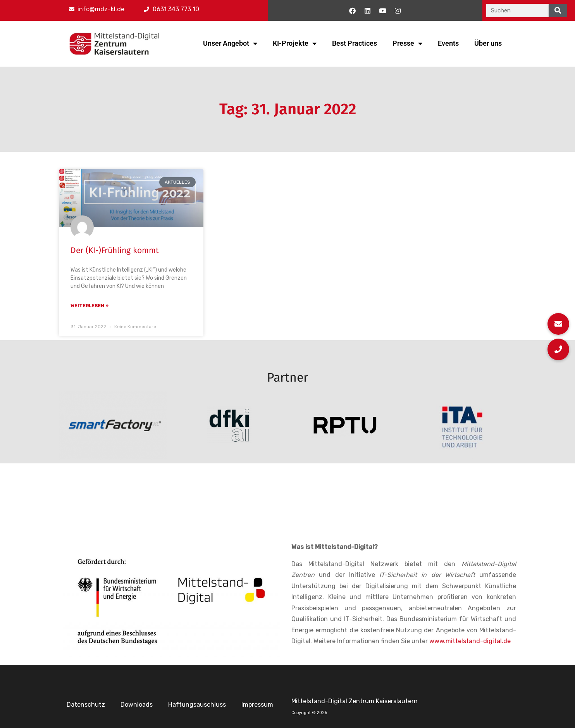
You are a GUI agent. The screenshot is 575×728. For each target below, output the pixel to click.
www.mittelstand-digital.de (470, 641)
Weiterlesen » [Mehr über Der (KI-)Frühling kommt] (90, 306)
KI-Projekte (295, 43)
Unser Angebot (230, 43)
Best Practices (355, 43)
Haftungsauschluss (197, 705)
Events (448, 43)
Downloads (137, 705)
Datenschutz (86, 705)
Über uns (488, 43)
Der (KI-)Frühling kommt (115, 250)
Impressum (257, 705)
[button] (558, 349)
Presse (407, 43)
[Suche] (558, 10)
